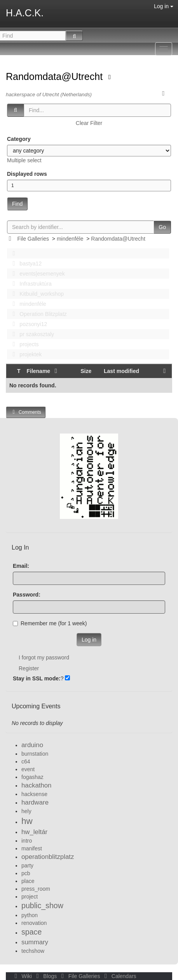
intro (27, 841)
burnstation (35, 754)
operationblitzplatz (48, 857)
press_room (36, 889)
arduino (32, 745)
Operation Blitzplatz (38, 314)
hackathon (36, 785)
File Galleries (33, 239)
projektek (25, 354)
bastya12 (25, 264)
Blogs (46, 976)
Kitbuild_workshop (36, 294)
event (28, 769)
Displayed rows (27, 174)
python (30, 915)
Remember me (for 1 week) (50, 623)
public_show (42, 905)
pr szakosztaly (31, 334)
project (30, 897)
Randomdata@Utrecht (56, 76)
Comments (26, 412)
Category (19, 139)
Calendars (119, 976)
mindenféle (70, 239)
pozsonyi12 (28, 324)
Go (162, 227)
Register (29, 668)
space (31, 932)
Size (86, 371)
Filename (43, 371)
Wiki (23, 976)
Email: (21, 566)
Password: (27, 595)
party (27, 866)
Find (17, 204)
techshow (33, 951)
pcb (26, 873)
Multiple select (24, 160)
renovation (34, 923)
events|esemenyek (37, 274)
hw (27, 821)
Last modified (121, 371)
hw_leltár (34, 832)
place (28, 881)
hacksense (34, 794)
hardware (35, 802)
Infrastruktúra (30, 284)
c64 (26, 761)
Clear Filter (89, 123)
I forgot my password (44, 657)
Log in (164, 6)
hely (26, 811)
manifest (32, 848)
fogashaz (32, 777)
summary (35, 942)
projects (23, 344)
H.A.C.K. (25, 13)
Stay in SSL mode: (37, 678)
